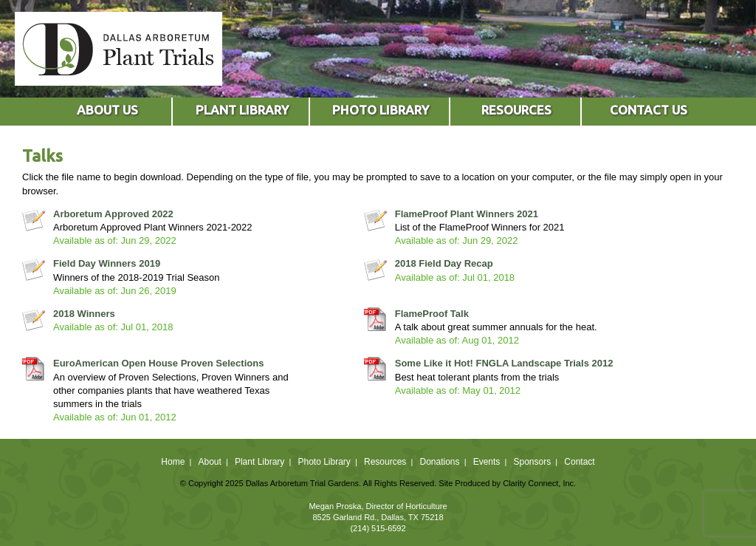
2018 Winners (84, 314)
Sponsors (533, 462)
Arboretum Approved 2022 (113, 214)
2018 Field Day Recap (444, 263)
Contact (579, 462)
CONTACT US (649, 110)
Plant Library (260, 462)
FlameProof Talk (432, 314)
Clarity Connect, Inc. (539, 483)
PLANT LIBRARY (242, 110)
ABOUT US (107, 110)
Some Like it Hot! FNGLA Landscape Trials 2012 (504, 363)
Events (487, 462)
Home (173, 462)
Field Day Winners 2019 (107, 263)
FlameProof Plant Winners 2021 (467, 214)
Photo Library (324, 462)
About (209, 462)
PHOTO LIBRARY (381, 110)
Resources (385, 462)
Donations (439, 462)
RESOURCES (516, 110)
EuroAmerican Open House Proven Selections (158, 363)
